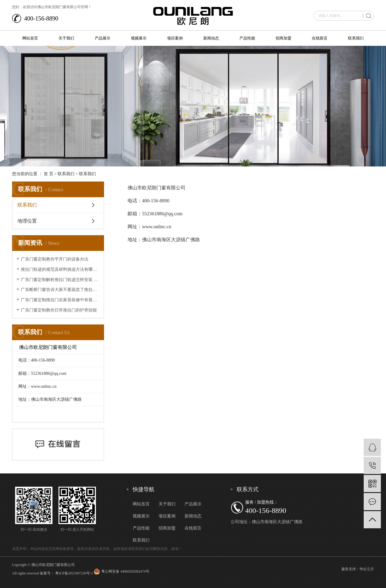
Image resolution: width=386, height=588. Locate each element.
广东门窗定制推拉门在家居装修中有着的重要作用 (60, 300)
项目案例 (175, 38)
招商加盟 (283, 38)
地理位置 (27, 221)
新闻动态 (211, 38)
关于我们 (66, 38)
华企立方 (367, 569)
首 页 (49, 174)
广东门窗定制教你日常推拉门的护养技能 (59, 310)
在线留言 (320, 38)
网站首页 (30, 38)
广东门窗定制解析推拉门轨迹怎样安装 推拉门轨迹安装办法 (60, 280)
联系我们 (356, 38)
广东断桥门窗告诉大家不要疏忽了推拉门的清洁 (60, 290)
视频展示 (139, 38)
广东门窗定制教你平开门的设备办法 (55, 259)
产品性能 (247, 38)
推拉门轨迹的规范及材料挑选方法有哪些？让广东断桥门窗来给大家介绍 (60, 269)
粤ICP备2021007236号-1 (74, 573)
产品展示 (103, 38)
